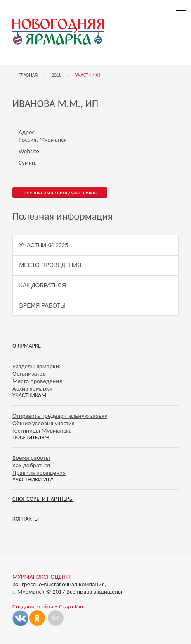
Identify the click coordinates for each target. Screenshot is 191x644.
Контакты (26, 519)
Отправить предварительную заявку (60, 416)
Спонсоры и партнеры (43, 499)
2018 (57, 75)
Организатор (29, 374)
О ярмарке (27, 346)
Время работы (42, 305)
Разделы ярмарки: (37, 366)
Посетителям (31, 437)
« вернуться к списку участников (60, 193)
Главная (28, 75)
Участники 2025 (44, 245)
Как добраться (43, 285)
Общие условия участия (44, 423)
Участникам (29, 395)
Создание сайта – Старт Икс (48, 606)
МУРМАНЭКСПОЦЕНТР (42, 577)
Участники (88, 75)
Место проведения (51, 265)
